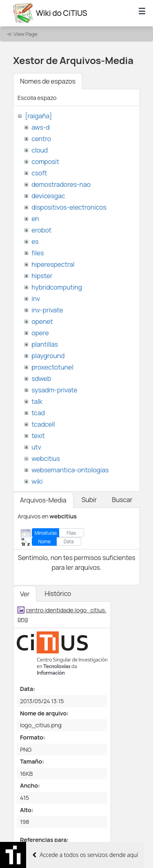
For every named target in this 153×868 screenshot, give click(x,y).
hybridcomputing (57, 287)
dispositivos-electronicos (69, 207)
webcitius (46, 458)
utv (36, 447)
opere (40, 333)
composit (45, 162)
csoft (39, 173)
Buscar (122, 500)
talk (37, 401)
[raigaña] (38, 116)
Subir (89, 500)
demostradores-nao (61, 184)
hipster (42, 276)
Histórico (58, 593)
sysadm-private (54, 390)
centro (41, 139)
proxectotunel (52, 367)
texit (38, 436)
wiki (37, 481)
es (35, 241)
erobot (41, 230)
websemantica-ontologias (70, 470)
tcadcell (43, 424)
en (35, 219)
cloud (40, 150)
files (38, 253)
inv (36, 299)
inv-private (47, 310)
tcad (38, 413)
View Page (25, 34)
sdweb (41, 379)
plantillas (45, 344)
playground (48, 356)
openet (42, 321)
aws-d (40, 127)
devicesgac (48, 196)
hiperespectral (53, 264)
